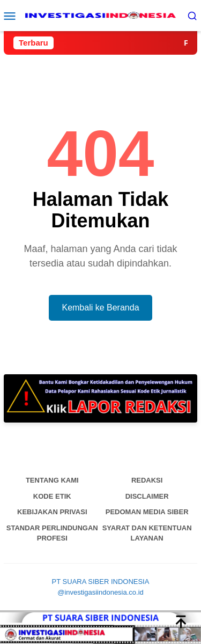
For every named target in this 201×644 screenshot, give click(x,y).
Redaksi (147, 480)
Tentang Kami (52, 480)
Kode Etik (52, 496)
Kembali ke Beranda (100, 308)
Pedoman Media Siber (147, 512)
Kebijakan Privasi (52, 512)
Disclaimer (147, 496)
